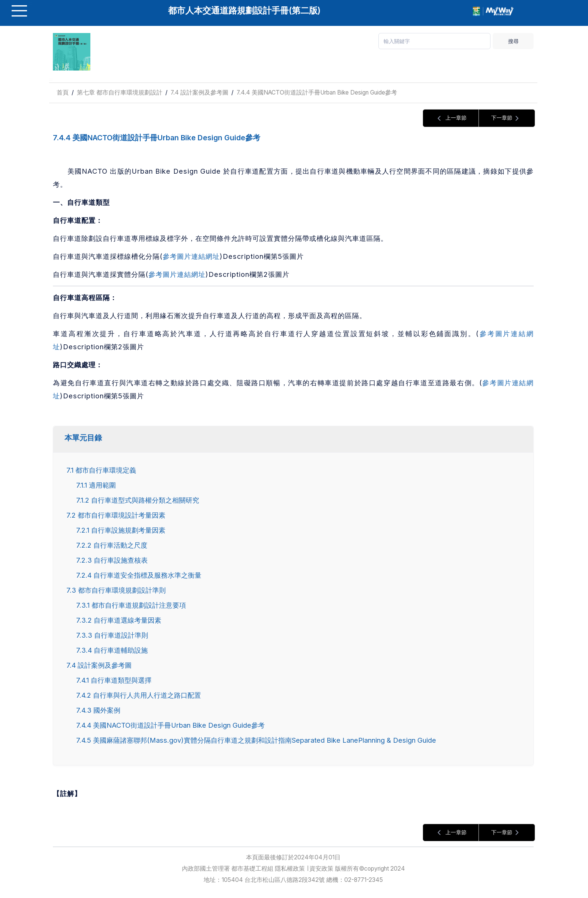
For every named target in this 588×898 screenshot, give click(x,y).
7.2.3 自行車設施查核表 (112, 560)
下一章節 (507, 118)
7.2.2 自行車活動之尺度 (112, 545)
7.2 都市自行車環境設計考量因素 (116, 515)
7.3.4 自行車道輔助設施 (112, 650)
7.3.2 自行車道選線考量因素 (119, 620)
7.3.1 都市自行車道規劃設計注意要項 (131, 605)
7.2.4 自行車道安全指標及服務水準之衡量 (139, 575)
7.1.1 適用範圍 (96, 485)
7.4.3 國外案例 (98, 710)
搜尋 (513, 41)
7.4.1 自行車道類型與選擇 (114, 680)
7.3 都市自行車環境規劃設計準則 (116, 590)
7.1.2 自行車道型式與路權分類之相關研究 (138, 500)
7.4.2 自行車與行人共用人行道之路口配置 (139, 695)
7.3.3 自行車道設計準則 (112, 635)
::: (51, 79)
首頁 (63, 92)
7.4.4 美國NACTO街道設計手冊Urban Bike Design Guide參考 (317, 92)
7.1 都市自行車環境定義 (101, 470)
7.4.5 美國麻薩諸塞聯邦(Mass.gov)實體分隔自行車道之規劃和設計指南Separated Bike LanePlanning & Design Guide (256, 740)
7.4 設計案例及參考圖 (199, 92)
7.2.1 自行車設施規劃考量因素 (121, 530)
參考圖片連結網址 (191, 256)
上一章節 (451, 118)
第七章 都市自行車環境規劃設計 (120, 92)
